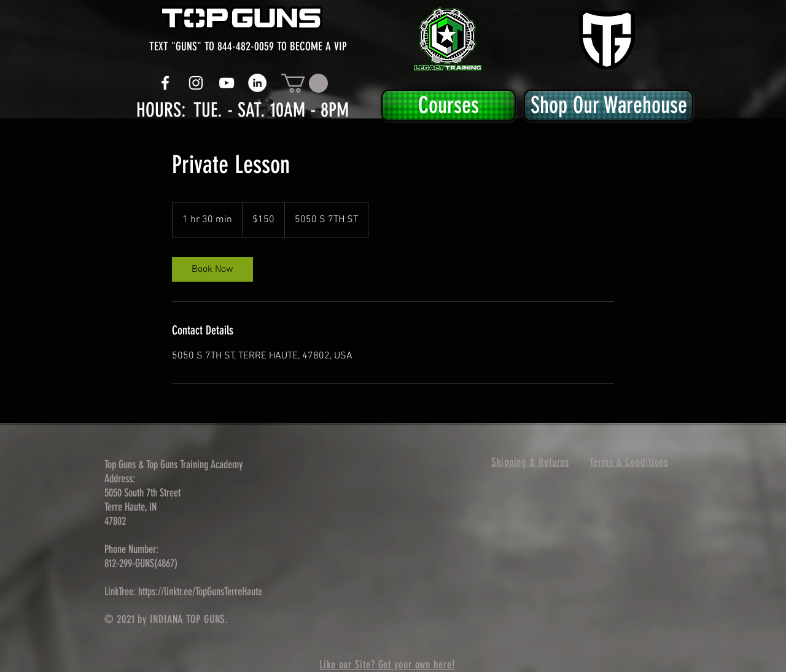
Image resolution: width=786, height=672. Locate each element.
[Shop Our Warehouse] (609, 106)
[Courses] (449, 106)
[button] (305, 83)
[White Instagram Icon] (196, 83)
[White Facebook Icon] (165, 83)
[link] (212, 269)
